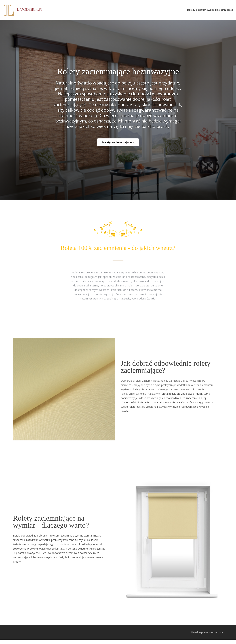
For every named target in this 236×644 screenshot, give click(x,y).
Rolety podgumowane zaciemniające (200, 10)
